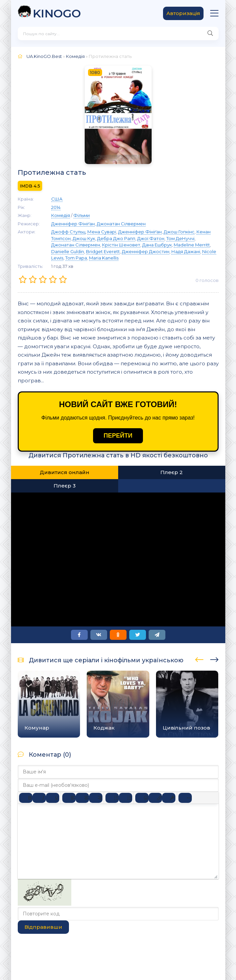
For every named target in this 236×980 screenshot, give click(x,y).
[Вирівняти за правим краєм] (96, 798)
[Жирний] (26, 798)
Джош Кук (84, 238)
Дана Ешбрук (157, 245)
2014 (56, 207)
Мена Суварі (102, 232)
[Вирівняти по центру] (82, 798)
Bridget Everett (103, 251)
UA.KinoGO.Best (44, 56)
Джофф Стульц (68, 232)
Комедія (75, 56)
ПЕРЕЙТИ (118, 436)
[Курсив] (39, 798)
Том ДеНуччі (180, 238)
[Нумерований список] (126, 798)
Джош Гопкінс (179, 232)
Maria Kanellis (104, 258)
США (57, 199)
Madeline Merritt (192, 245)
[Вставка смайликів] (142, 798)
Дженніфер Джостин (146, 251)
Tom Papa (76, 258)
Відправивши (43, 927)
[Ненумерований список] (112, 798)
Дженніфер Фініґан (73, 224)
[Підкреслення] (53, 798)
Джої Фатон (151, 238)
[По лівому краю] (69, 798)
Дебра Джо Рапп (116, 238)
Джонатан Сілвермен (121, 224)
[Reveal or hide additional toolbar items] (185, 798)
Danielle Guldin (68, 251)
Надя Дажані (186, 251)
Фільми (82, 215)
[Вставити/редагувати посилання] (155, 798)
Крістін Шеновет (121, 245)
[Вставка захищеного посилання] (169, 798)
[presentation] (199, 659)
